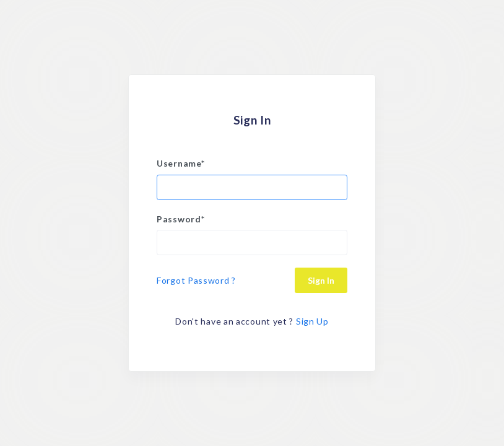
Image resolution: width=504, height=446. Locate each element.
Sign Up (312, 321)
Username (180, 163)
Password (180, 219)
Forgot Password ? (196, 280)
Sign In (321, 280)
